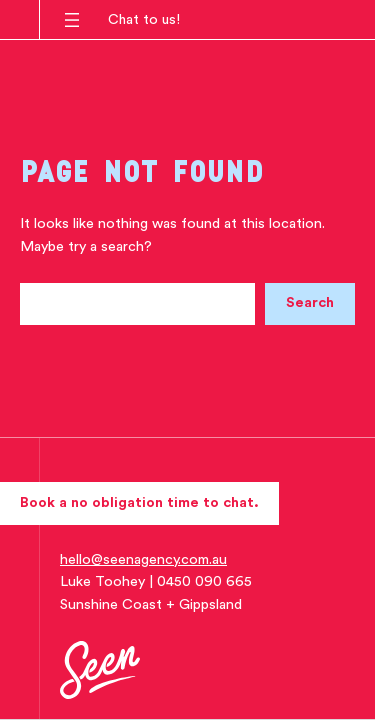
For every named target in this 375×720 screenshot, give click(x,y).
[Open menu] (72, 20)
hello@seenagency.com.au (143, 559)
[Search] (310, 304)
